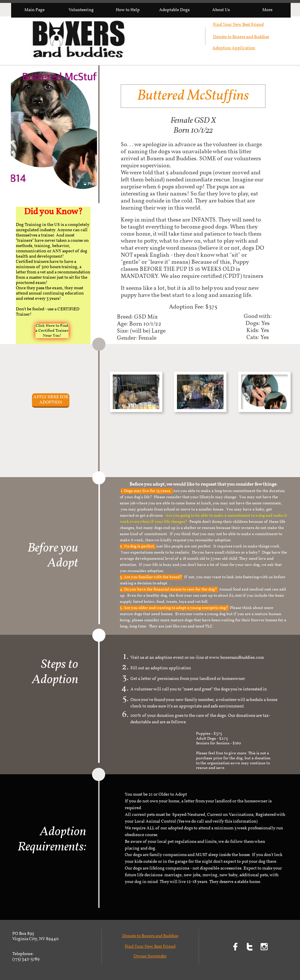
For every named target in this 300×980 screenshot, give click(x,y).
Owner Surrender (150, 956)
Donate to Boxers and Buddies (241, 37)
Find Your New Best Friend (150, 947)
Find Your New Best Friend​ (238, 25)
